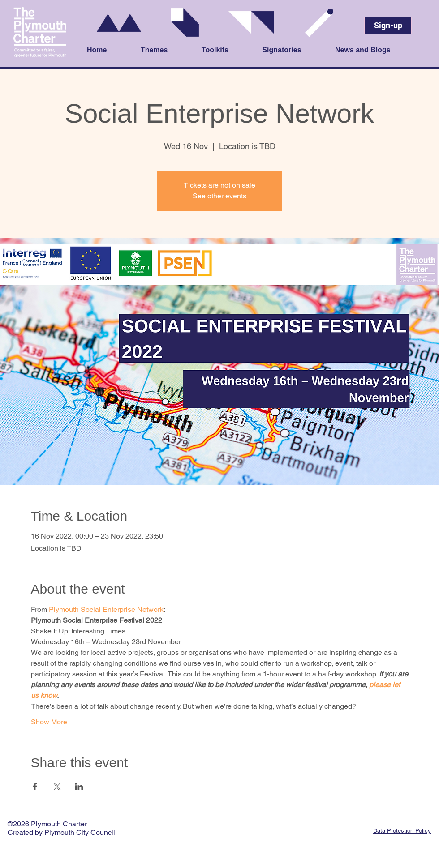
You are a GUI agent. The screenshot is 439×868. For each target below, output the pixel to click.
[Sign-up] (388, 26)
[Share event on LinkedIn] (79, 787)
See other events (219, 196)
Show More (49, 722)
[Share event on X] (57, 787)
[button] (167, 51)
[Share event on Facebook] (35, 787)
